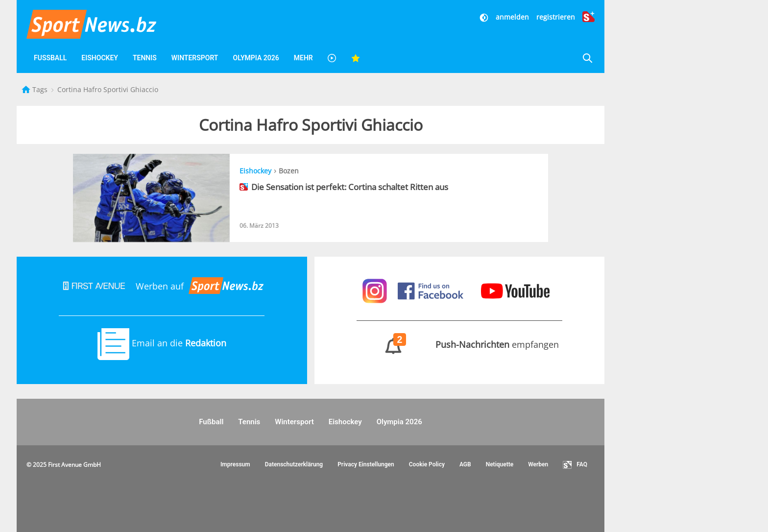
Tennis (145, 58)
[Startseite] (27, 89)
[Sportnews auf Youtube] (515, 290)
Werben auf (162, 286)
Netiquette (500, 464)
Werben (538, 464)
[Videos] (332, 58)
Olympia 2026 (256, 58)
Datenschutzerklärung (294, 464)
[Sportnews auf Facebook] (432, 290)
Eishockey (100, 58)
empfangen (459, 344)
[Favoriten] (356, 58)
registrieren (556, 17)
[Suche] (587, 58)
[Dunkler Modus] (485, 17)
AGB (465, 464)
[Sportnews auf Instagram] (376, 290)
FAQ (575, 465)
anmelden (512, 17)
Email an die (162, 343)
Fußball (50, 58)
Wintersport (195, 58)
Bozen (289, 171)
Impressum (235, 464)
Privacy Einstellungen (366, 464)
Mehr (303, 58)
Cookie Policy (427, 464)
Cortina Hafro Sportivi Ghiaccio (108, 89)
